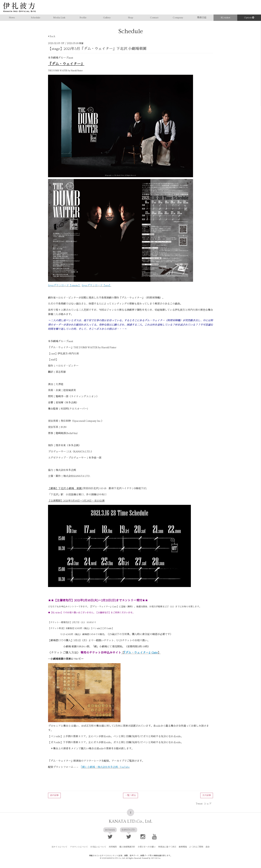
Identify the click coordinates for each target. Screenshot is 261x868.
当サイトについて (62, 847)
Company (178, 18)
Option (249, 18)
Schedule (36, 18)
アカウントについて (81, 847)
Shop (130, 18)
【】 (141, 653)
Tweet (199, 804)
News (12, 18)
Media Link (59, 18)
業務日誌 (202, 18)
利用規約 (114, 847)
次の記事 (207, 795)
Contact (154, 18)
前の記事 (54, 795)
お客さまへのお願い (147, 847)
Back (52, 36)
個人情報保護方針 (128, 847)
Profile (83, 18)
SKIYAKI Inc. (156, 858)
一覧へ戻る (130, 795)
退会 (205, 847)
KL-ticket (225, 18)
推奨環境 (181, 847)
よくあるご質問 (194, 847)
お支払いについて (100, 847)
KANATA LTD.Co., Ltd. (130, 821)
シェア (208, 804)
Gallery (107, 18)
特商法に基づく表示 (166, 847)
